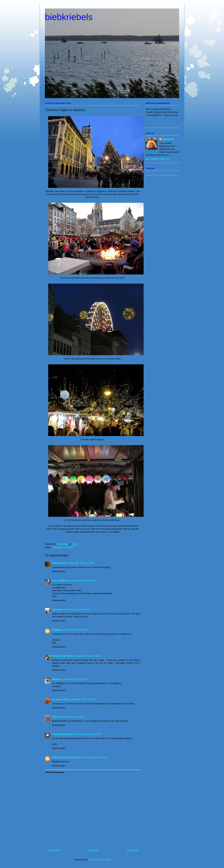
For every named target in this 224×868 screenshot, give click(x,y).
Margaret (56, 679)
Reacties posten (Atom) (100, 860)
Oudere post (132, 850)
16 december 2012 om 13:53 (81, 563)
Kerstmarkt (68, 547)
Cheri (55, 717)
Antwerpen (57, 547)
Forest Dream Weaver (63, 734)
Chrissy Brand (59, 563)
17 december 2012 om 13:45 (88, 734)
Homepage (94, 850)
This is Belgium (60, 581)
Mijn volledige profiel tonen (158, 159)
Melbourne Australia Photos (66, 757)
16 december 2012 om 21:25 (72, 717)
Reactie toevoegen (55, 772)
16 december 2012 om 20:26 (82, 699)
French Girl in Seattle (63, 656)
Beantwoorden (59, 571)
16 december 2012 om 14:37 (77, 610)
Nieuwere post (54, 850)
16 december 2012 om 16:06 (87, 656)
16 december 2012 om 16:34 (75, 679)
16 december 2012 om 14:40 (75, 630)
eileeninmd (57, 610)
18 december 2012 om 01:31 (94, 757)
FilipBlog (57, 630)
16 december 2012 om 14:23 (82, 581)
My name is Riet (60, 699)
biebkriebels (69, 17)
